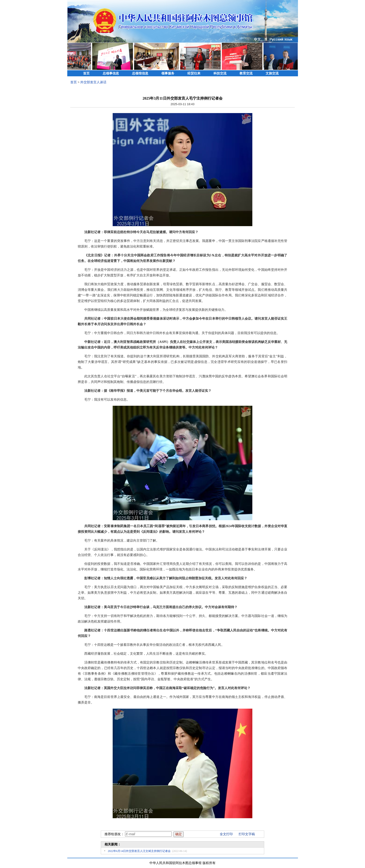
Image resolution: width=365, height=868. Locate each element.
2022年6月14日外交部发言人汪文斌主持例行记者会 (139, 851)
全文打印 (226, 834)
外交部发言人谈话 (93, 82)
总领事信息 (111, 73)
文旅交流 (272, 73)
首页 (86, 73)
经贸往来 (194, 73)
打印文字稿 (247, 834)
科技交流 (220, 73)
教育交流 (246, 73)
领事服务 (168, 73)
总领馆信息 (140, 73)
